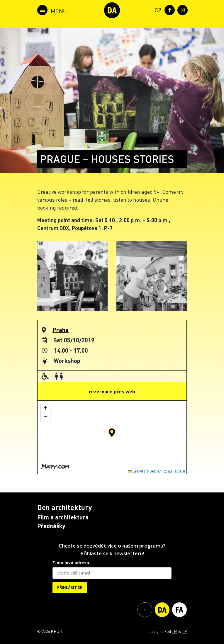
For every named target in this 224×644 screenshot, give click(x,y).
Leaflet (136, 471)
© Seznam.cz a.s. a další (166, 471)
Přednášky (51, 526)
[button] (112, 433)
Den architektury (65, 507)
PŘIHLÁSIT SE (70, 587)
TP (184, 631)
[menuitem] (157, 10)
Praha (61, 330)
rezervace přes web (112, 391)
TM (175, 631)
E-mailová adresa (71, 563)
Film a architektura (63, 517)
